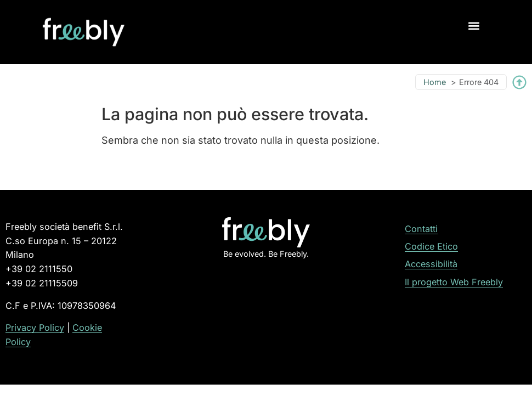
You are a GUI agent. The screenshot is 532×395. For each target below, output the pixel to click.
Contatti (421, 229)
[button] (474, 26)
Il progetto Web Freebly (454, 282)
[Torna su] (519, 82)
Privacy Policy (35, 328)
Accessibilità (431, 264)
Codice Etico (431, 246)
